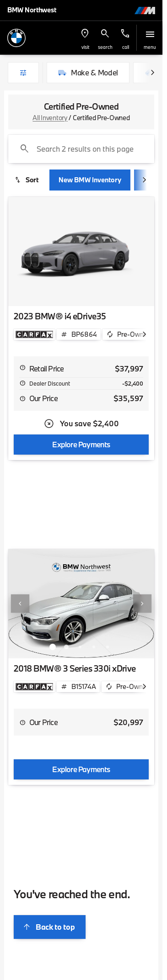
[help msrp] (22, 367)
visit (85, 47)
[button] (85, 38)
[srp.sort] (27, 180)
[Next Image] (142, 604)
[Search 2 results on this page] (81, 149)
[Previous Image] (20, 604)
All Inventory (50, 118)
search (105, 47)
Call (126, 47)
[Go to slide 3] (80, 647)
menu (150, 47)
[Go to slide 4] (94, 647)
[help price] (22, 398)
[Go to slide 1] (53, 647)
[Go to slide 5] (108, 647)
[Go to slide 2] (66, 647)
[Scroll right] (152, 73)
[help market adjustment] (22, 383)
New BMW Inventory (90, 180)
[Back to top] (50, 927)
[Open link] (34, 334)
